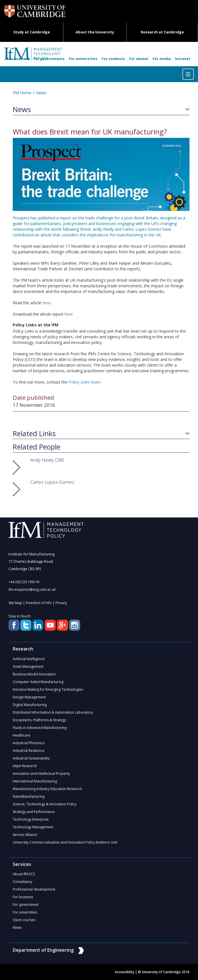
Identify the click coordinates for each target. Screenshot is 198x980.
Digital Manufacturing (30, 705)
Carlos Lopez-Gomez (52, 482)
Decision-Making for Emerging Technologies (48, 689)
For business (19, 59)
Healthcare (22, 735)
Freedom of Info (39, 603)
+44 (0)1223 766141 (24, 582)
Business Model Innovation (34, 674)
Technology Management (33, 827)
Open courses (24, 920)
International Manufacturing (35, 781)
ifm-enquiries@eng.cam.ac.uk (32, 590)
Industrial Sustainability (31, 758)
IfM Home (22, 93)
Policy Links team (85, 382)
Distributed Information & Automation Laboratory (53, 712)
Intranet (183, 59)
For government (26, 905)
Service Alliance (25, 835)
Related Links (34, 434)
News (41, 93)
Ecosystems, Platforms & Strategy (39, 720)
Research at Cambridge (162, 32)
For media (162, 59)
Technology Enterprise (31, 819)
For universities (83, 59)
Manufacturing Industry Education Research (47, 789)
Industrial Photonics (29, 743)
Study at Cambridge (32, 32)
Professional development (34, 889)
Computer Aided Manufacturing (38, 682)
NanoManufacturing (29, 796)
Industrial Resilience (29, 751)
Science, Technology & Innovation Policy (45, 804)
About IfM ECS (24, 874)
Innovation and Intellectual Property (41, 773)
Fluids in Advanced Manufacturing (40, 728)
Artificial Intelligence (29, 659)
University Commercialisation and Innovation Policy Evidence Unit (65, 842)
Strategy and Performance (34, 812)
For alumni (139, 59)
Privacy (61, 603)
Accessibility (124, 972)
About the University (95, 32)
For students (113, 59)
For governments (49, 59)
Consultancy (23, 882)
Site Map (15, 603)
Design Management (29, 697)
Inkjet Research (25, 766)
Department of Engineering (48, 950)
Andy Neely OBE (47, 460)
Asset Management (28, 666)
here (47, 303)
